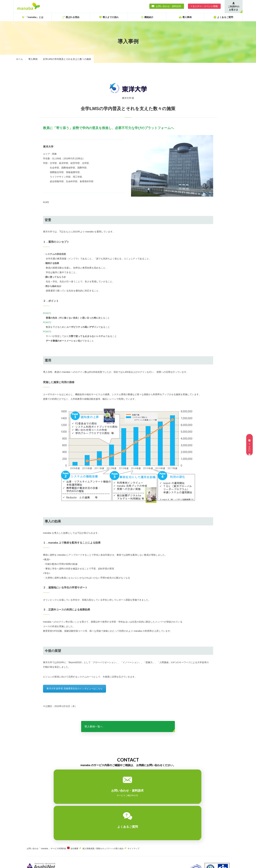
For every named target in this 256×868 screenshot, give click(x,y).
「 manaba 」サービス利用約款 (55, 817)
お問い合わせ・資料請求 (168, 6)
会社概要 (79, 817)
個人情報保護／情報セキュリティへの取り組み (110, 817)
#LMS (46, 209)
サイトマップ (143, 817)
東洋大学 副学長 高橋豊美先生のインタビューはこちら (75, 696)
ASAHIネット (60, 843)
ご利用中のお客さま (234, 8)
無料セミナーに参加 (249, 445)
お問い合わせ (33, 817)
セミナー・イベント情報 (205, 6)
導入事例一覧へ (128, 731)
